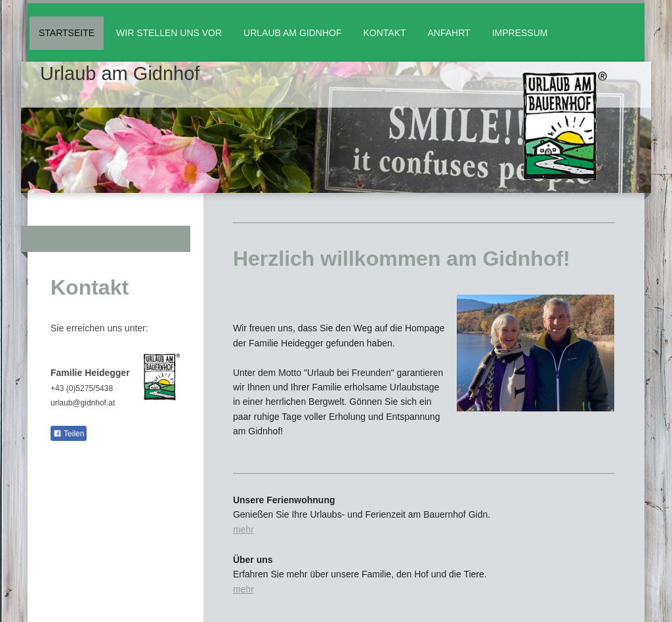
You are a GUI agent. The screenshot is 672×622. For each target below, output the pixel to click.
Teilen (69, 434)
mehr (243, 529)
